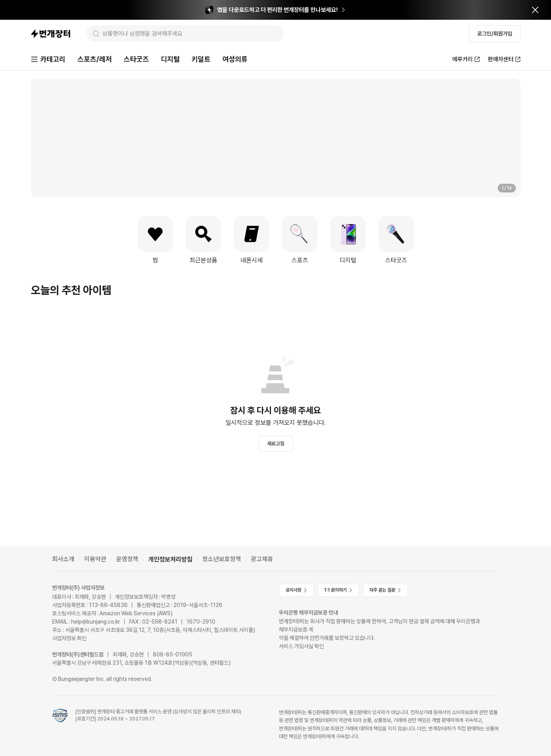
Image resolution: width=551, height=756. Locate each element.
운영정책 (127, 559)
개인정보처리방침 (170, 559)
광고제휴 (262, 559)
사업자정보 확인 (69, 638)
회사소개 (63, 559)
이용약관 (95, 559)
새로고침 (276, 444)
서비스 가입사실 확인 (301, 646)
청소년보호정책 (222, 559)
